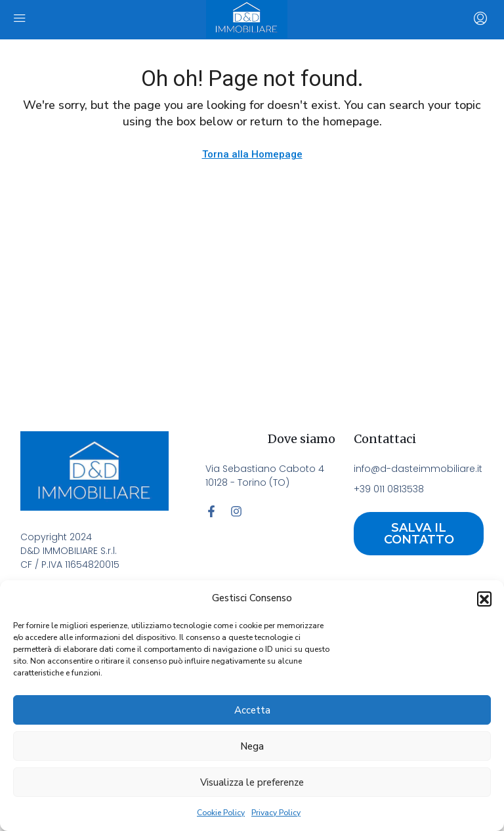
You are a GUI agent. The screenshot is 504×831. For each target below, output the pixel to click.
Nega (252, 746)
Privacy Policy (276, 813)
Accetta (252, 710)
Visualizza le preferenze (252, 782)
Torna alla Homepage (252, 154)
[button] (484, 599)
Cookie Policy (221, 813)
